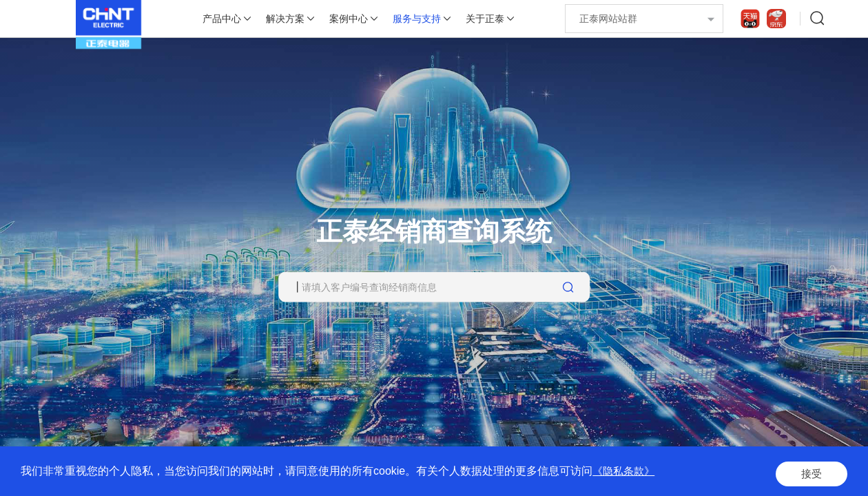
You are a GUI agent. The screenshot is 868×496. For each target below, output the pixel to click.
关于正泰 (485, 19)
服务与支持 (417, 19)
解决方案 (285, 19)
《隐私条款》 (626, 475)
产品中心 (222, 19)
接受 (809, 475)
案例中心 (349, 19)
